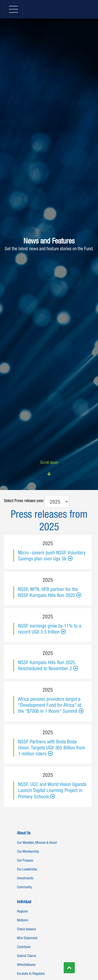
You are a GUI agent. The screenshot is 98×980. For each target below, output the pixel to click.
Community (25, 887)
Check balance (27, 929)
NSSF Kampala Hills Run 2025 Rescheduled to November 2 (47, 665)
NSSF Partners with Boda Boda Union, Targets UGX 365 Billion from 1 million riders (52, 748)
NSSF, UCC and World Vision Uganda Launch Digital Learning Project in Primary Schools (52, 790)
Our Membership (28, 851)
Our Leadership (27, 869)
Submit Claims (27, 956)
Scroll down (49, 468)
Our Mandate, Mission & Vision (37, 842)
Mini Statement (27, 938)
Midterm (23, 920)
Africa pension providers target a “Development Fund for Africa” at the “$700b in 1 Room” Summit (50, 705)
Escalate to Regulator (31, 973)
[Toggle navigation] (13, 9)
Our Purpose (25, 860)
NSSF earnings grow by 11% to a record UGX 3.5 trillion (50, 629)
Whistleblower (26, 965)
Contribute (24, 947)
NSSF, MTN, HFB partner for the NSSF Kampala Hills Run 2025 (48, 592)
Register (22, 911)
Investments (25, 878)
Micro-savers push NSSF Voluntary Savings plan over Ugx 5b (52, 555)
